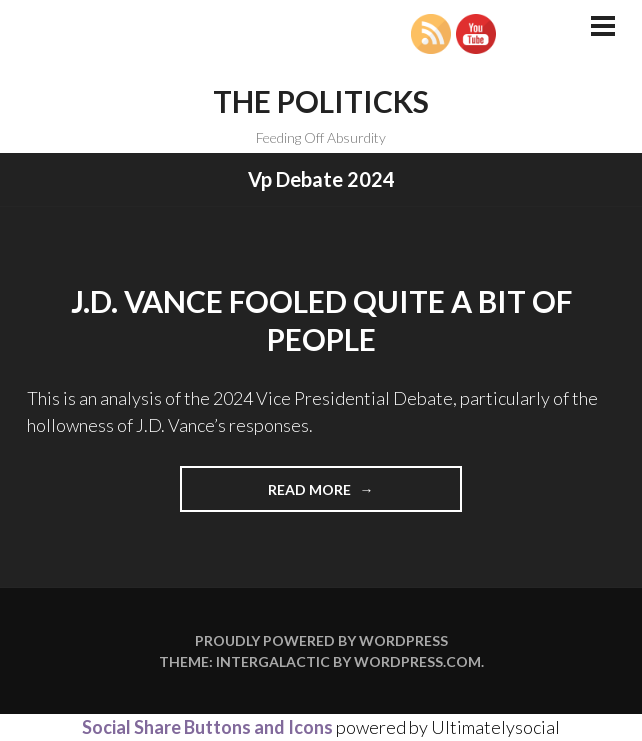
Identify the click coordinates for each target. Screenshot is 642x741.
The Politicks (321, 101)
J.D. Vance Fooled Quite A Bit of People (321, 320)
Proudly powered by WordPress (321, 640)
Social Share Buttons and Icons (207, 727)
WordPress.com (417, 661)
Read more (340, 495)
